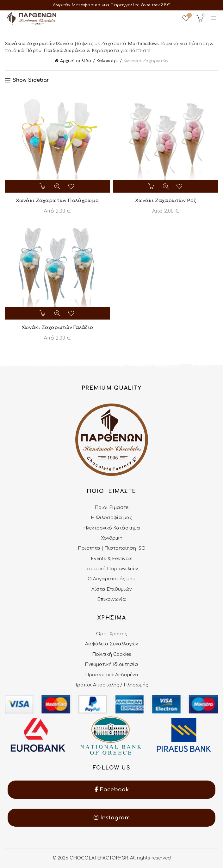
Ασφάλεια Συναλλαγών (111, 644)
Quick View (57, 186)
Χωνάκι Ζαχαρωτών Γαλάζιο (57, 328)
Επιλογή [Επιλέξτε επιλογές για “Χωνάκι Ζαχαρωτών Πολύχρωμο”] (43, 186)
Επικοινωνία (111, 599)
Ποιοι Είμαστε (111, 508)
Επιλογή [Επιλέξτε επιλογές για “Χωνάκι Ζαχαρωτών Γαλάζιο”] (43, 313)
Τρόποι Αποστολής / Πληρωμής (111, 685)
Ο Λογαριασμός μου (111, 579)
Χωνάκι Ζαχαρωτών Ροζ (166, 201)
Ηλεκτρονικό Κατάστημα (112, 528)
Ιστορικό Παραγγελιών (112, 569)
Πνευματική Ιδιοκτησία (111, 664)
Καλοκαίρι (107, 61)
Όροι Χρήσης (112, 634)
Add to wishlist (72, 186)
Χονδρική (112, 538)
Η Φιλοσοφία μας (111, 518)
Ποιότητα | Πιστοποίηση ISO (112, 548)
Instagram (111, 818)
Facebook (111, 790)
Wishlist (189, 16)
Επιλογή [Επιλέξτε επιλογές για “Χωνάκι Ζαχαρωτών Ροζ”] (151, 186)
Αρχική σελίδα (76, 61)
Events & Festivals (112, 559)
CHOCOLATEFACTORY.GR (99, 858)
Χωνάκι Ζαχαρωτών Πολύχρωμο (57, 201)
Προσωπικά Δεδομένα (112, 675)
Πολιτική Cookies (112, 654)
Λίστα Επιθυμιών (111, 589)
